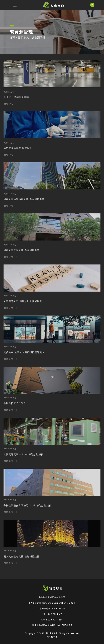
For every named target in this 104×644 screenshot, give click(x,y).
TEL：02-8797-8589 (52, 614)
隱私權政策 (52, 636)
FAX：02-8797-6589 (52, 620)
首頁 (12, 38)
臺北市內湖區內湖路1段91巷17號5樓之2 (52, 625)
